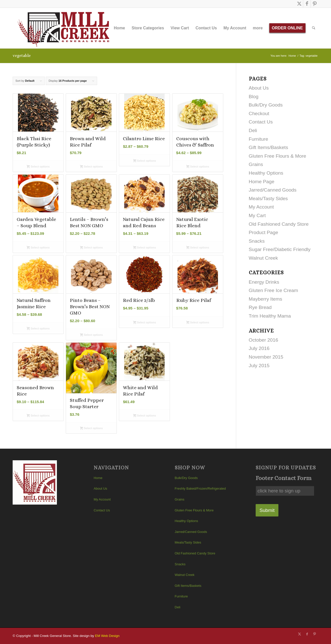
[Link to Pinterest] (315, 4)
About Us (259, 88)
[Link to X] (299, 4)
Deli (253, 130)
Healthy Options (266, 173)
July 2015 (259, 366)
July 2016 (259, 348)
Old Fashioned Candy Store (279, 224)
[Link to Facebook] (307, 4)
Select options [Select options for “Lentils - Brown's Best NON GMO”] (91, 248)
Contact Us (261, 122)
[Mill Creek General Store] (65, 28)
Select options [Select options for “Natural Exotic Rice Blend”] (198, 248)
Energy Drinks (264, 282)
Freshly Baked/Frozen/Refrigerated (200, 489)
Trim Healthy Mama (270, 316)
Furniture (259, 139)
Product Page (263, 232)
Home (98, 478)
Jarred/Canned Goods (273, 190)
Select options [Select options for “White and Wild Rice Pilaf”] (145, 416)
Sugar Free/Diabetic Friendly (280, 249)
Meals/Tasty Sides (268, 199)
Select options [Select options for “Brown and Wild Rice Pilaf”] (91, 167)
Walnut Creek (263, 258)
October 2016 (263, 340)
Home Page (262, 182)
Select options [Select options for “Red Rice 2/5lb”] (145, 323)
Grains (256, 164)
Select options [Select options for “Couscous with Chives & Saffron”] (198, 167)
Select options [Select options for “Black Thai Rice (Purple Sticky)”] (38, 167)
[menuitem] (119, 28)
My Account (261, 207)
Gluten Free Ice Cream (273, 290)
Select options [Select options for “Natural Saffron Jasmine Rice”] (38, 329)
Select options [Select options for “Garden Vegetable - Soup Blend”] (38, 248)
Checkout (259, 113)
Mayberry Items (266, 299)
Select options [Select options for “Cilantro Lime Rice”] (145, 161)
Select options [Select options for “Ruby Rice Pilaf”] (198, 323)
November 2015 (266, 357)
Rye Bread (260, 307)
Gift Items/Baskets (269, 147)
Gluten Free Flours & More (278, 156)
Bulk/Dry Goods (266, 105)
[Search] (314, 28)
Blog (254, 97)
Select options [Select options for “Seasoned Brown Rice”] (38, 416)
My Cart (257, 215)
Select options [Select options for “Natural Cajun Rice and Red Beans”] (145, 248)
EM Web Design (107, 636)
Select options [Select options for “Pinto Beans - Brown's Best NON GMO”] (91, 335)
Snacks (257, 241)
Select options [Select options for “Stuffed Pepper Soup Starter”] (91, 429)
